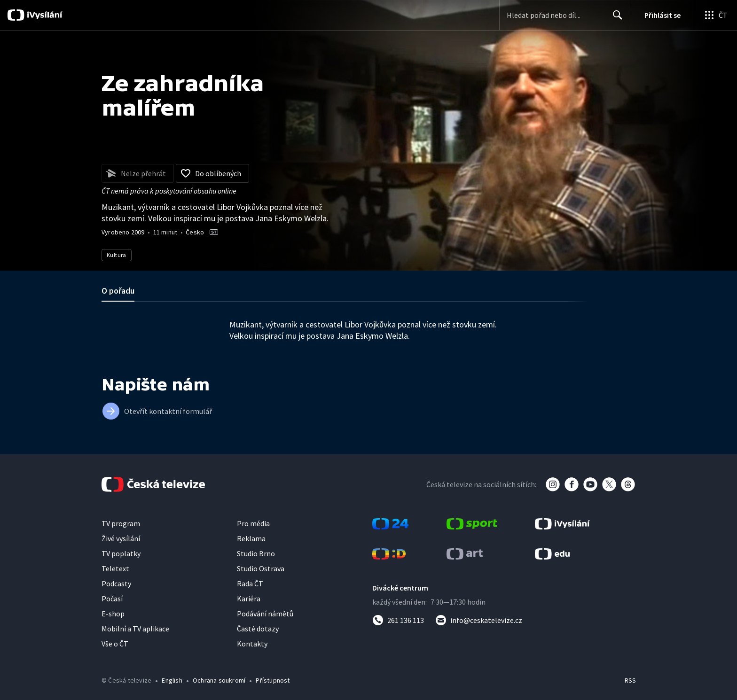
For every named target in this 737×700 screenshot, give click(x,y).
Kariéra (249, 599)
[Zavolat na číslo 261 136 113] (398, 620)
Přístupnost (273, 680)
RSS (630, 680)
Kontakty (252, 644)
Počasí (112, 599)
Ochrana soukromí (219, 680)
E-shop (113, 614)
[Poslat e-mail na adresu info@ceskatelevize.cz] (479, 620)
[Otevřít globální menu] (715, 15)
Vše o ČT (115, 644)
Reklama (251, 538)
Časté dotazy (258, 629)
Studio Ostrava (261, 568)
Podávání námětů (265, 614)
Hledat (615, 19)
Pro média (253, 523)
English (172, 680)
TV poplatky (121, 553)
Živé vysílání (121, 538)
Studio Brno (256, 553)
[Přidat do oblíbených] (212, 173)
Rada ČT (250, 583)
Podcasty (116, 583)
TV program (121, 523)
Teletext (115, 568)
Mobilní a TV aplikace (135, 629)
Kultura (117, 255)
